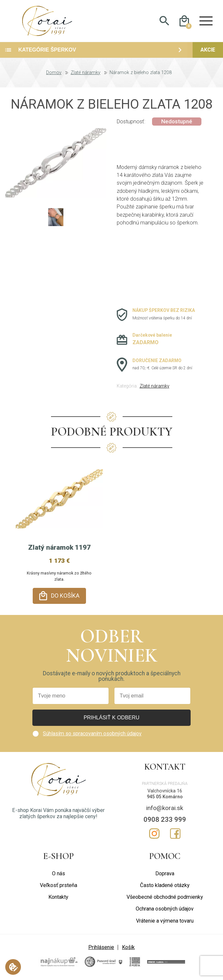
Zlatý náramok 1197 (59, 548)
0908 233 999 (165, 820)
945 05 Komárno (165, 797)
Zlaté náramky (86, 74)
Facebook (175, 834)
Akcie (208, 51)
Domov (54, 74)
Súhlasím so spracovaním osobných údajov (92, 734)
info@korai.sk (165, 808)
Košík (128, 948)
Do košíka (65, 597)
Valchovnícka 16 (165, 791)
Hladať (164, 22)
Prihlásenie (101, 948)
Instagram (154, 834)
